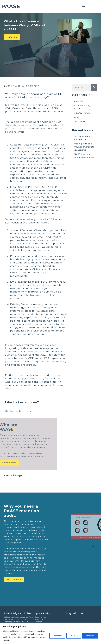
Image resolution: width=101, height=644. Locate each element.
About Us (78, 101)
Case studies (40, 617)
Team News (79, 122)
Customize (57, 636)
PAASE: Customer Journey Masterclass (84, 156)
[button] (83, 6)
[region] (50, 633)
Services (39, 622)
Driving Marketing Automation (83, 138)
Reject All (74, 636)
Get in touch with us (18, 411)
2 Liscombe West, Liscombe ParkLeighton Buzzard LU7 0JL (18, 618)
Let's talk (12, 37)
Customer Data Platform (26, 145)
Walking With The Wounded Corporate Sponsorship (84, 147)
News (76, 117)
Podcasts (39, 619)
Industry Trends (82, 113)
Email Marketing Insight (82, 107)
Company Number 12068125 (16, 622)
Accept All (90, 636)
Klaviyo (10, 105)
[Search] (94, 87)
